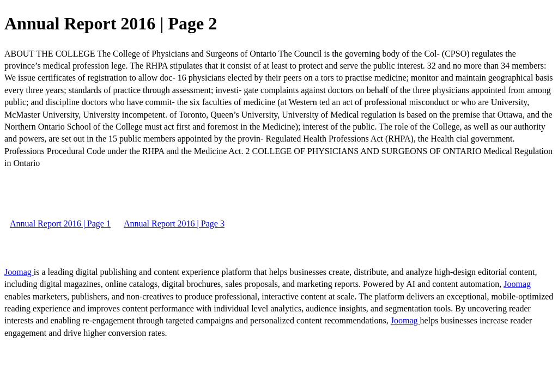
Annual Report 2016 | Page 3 (174, 223)
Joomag (19, 272)
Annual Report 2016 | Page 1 (60, 223)
